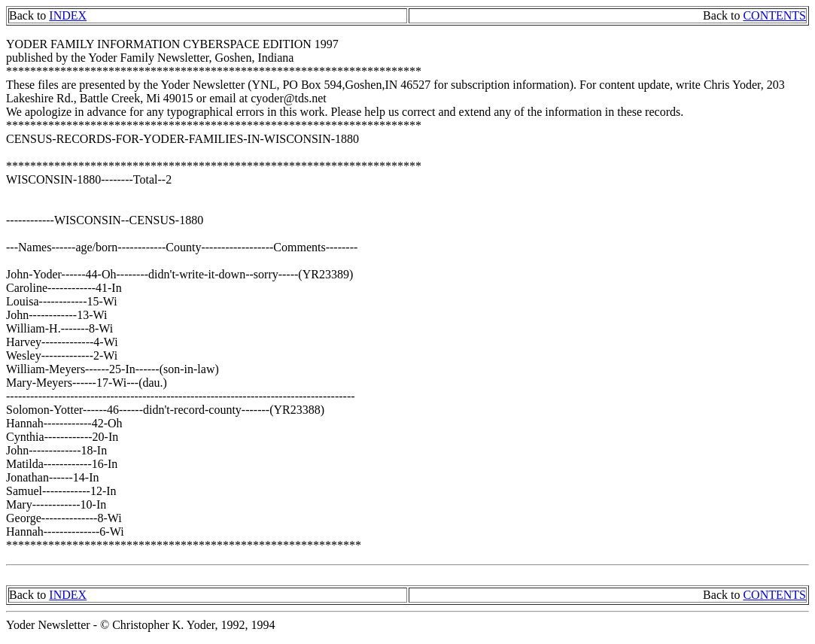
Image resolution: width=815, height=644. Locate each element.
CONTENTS (774, 15)
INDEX (68, 15)
